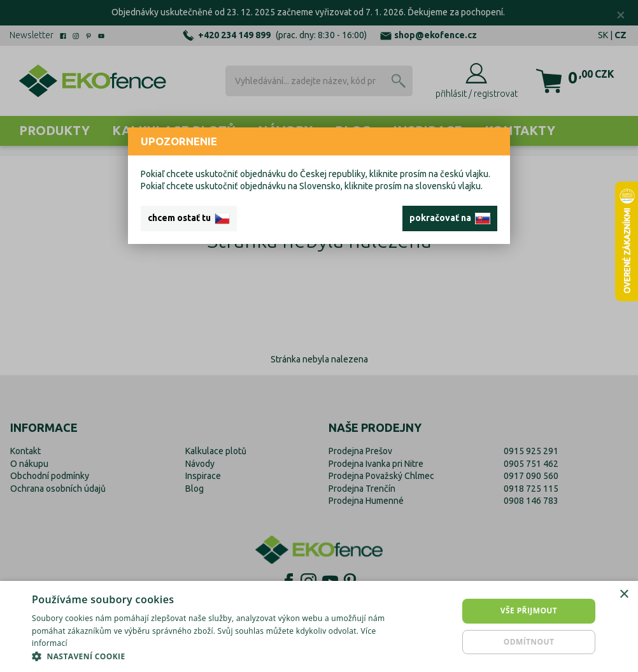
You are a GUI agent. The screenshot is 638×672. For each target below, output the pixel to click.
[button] (216, 656)
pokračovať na (450, 218)
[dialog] (319, 626)
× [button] (624, 595)
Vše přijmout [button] (529, 611)
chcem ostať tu (189, 218)
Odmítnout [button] (529, 642)
